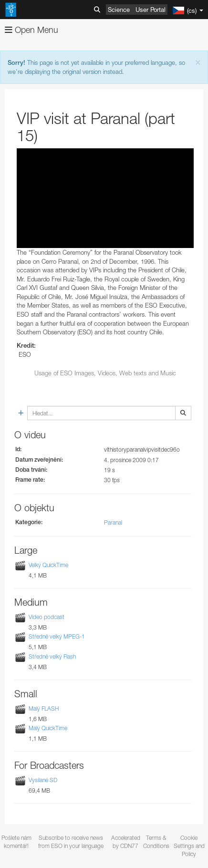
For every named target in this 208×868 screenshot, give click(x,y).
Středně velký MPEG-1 (57, 637)
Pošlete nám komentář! (16, 842)
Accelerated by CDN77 (126, 842)
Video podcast (47, 617)
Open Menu (31, 30)
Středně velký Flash (52, 656)
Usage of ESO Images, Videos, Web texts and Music (105, 373)
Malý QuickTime (48, 728)
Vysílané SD (43, 780)
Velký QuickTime (48, 565)
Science (119, 10)
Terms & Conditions (156, 842)
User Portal (151, 10)
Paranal (113, 522)
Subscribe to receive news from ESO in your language (71, 842)
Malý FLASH (44, 708)
